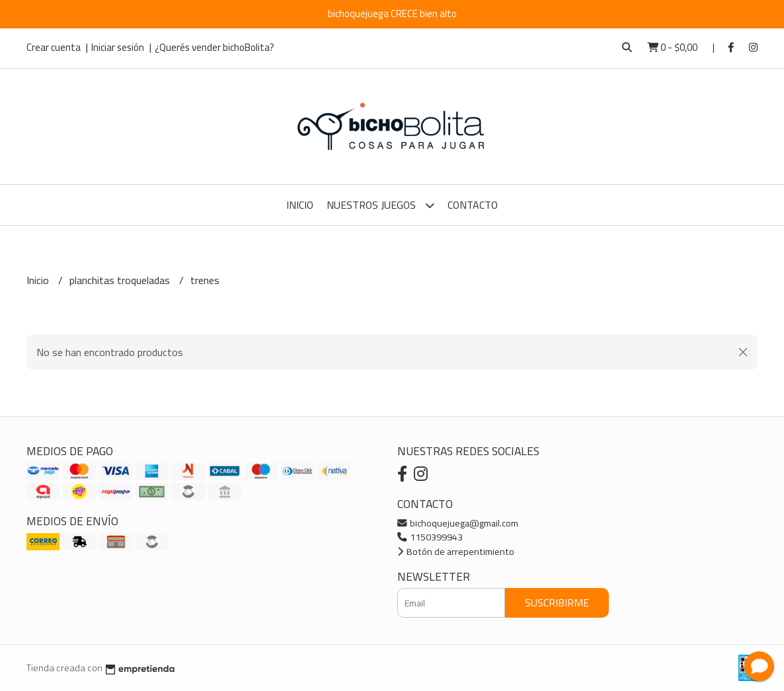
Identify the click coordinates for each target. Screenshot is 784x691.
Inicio (300, 205)
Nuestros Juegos (380, 205)
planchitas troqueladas (121, 280)
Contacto (473, 205)
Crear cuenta (54, 47)
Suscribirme (557, 602)
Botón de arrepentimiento (456, 551)
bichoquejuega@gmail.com (458, 523)
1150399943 (430, 537)
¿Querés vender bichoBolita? (215, 47)
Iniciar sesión (118, 47)
